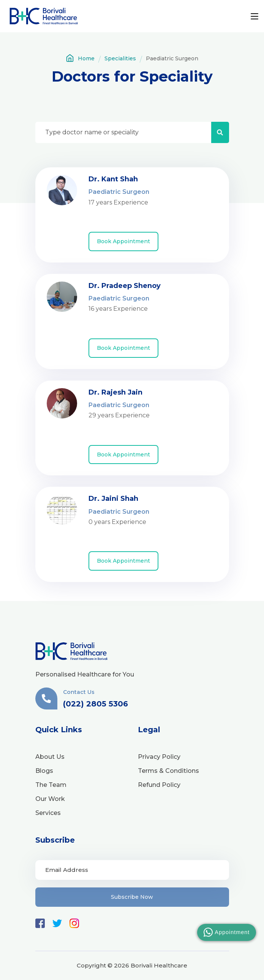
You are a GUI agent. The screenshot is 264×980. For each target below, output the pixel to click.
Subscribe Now (132, 897)
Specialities (120, 58)
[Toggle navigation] (255, 17)
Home (80, 58)
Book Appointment (123, 241)
